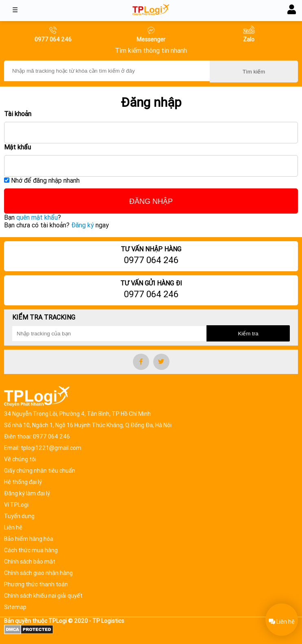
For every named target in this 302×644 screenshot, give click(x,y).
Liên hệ (13, 527)
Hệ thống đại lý (23, 482)
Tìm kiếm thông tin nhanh (151, 51)
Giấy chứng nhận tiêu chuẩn (40, 471)
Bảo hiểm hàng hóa (29, 539)
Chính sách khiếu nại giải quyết (43, 596)
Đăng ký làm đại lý (27, 493)
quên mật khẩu (37, 217)
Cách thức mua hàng (31, 550)
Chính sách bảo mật (30, 562)
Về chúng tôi (20, 459)
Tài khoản (18, 114)
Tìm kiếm (254, 72)
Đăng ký (83, 225)
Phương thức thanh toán (36, 584)
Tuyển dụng (19, 516)
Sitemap (15, 607)
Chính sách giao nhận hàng (38, 573)
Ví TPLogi (16, 505)
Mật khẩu (17, 147)
